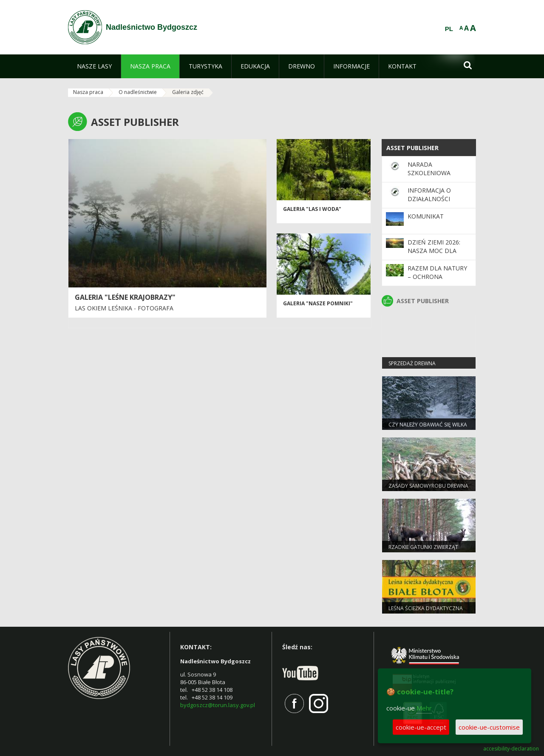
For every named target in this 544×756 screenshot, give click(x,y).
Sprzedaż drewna (412, 363)
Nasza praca (88, 92)
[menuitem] (94, 66)
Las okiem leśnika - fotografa (124, 308)
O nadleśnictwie (138, 92)
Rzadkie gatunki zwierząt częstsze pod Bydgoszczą (424, 551)
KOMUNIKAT (426, 216)
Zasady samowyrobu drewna (428, 486)
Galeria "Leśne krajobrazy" (125, 297)
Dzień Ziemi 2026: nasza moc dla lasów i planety (434, 251)
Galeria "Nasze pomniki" (318, 303)
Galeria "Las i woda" (312, 209)
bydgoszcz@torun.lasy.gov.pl (218, 705)
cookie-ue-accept (421, 727)
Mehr (424, 708)
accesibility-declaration (511, 749)
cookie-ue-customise (489, 727)
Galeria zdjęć (188, 92)
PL (449, 29)
